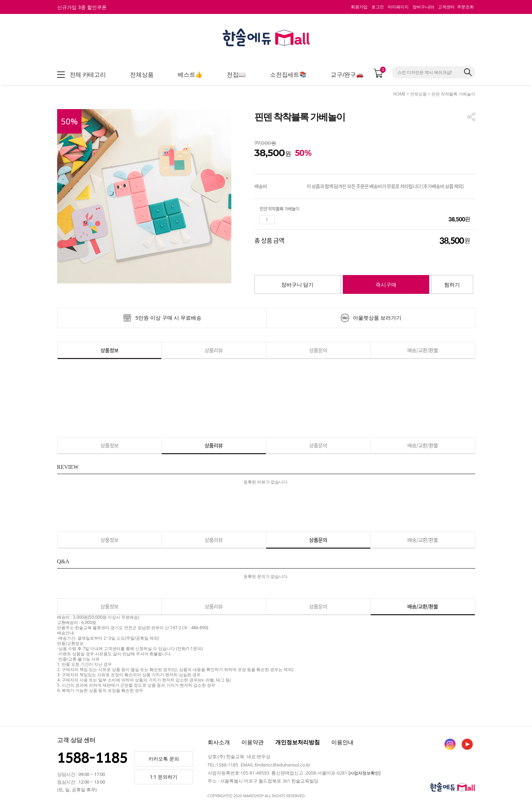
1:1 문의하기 (164, 777)
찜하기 (452, 285)
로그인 (378, 7)
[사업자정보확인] (364, 773)
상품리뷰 (214, 350)
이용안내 (342, 742)
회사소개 (219, 742)
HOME (399, 94)
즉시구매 (386, 285)
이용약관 (253, 742)
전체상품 (418, 94)
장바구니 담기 (298, 285)
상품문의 (318, 350)
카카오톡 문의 (164, 759)
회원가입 (359, 7)
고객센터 (446, 7)
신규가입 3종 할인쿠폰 (82, 7)
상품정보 (109, 350)
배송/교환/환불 (423, 350)
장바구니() (423, 7)
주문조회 (465, 7)
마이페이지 (398, 7)
